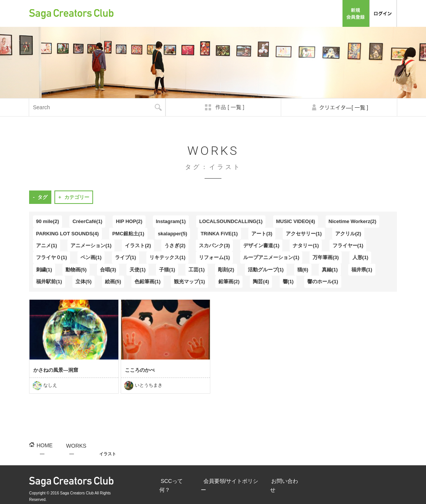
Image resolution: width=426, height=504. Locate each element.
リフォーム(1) (214, 257)
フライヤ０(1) (52, 257)
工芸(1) (197, 270)
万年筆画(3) (326, 257)
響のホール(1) (323, 282)
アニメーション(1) (91, 245)
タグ (43, 197)
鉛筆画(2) (229, 282)
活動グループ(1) (266, 270)
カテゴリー (77, 197)
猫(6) (303, 270)
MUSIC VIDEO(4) (296, 221)
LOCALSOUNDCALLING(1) (231, 221)
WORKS (70, 445)
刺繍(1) (44, 270)
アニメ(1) (47, 245)
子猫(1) (167, 270)
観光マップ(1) (189, 282)
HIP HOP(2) (129, 221)
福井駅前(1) (49, 282)
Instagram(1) (171, 221)
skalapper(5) (173, 234)
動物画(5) (76, 270)
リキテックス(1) (167, 257)
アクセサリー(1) (304, 234)
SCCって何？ (228, 13)
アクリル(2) (348, 234)
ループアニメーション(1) (271, 257)
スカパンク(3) (214, 245)
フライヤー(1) (348, 245)
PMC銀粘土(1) (128, 234)
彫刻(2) (226, 270)
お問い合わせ (323, 13)
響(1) (288, 282)
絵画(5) (113, 282)
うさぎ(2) (175, 245)
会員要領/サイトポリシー (275, 13)
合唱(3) (108, 270)
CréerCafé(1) (87, 221)
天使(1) (138, 270)
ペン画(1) (91, 257)
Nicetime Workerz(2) (353, 221)
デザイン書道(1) (261, 245)
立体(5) (84, 282)
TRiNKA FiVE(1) (219, 234)
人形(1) (360, 257)
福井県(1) (362, 270)
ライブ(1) (125, 257)
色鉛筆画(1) (147, 282)
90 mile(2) (48, 221)
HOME (42, 445)
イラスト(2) (138, 245)
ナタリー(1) (306, 245)
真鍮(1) (330, 270)
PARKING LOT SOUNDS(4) (67, 234)
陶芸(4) (261, 282)
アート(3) (262, 234)
